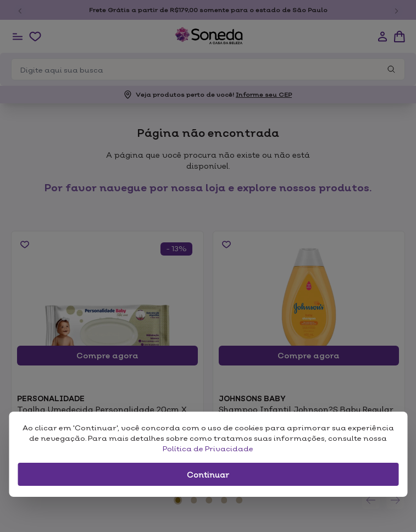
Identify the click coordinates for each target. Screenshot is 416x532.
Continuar (208, 475)
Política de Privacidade (208, 448)
